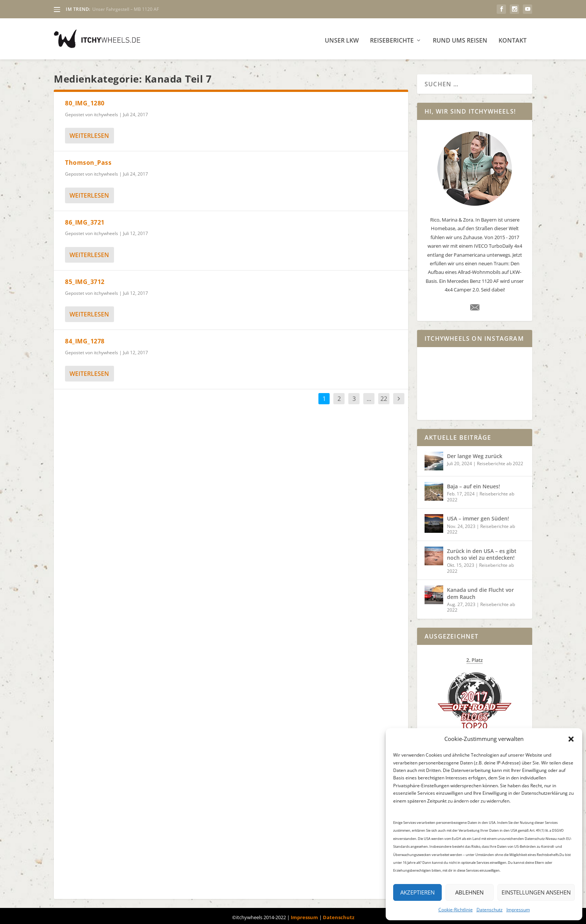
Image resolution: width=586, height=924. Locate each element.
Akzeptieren (417, 892)
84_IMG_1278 (85, 338)
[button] (571, 739)
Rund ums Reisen (460, 38)
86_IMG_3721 (85, 219)
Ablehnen (469, 892)
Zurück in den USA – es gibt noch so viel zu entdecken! (482, 551)
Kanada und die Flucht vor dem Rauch (480, 590)
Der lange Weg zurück (475, 453)
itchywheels (106, 112)
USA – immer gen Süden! (478, 515)
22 (384, 396)
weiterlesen (89, 133)
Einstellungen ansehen (536, 892)
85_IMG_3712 (85, 279)
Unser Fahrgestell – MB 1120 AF (126, 9)
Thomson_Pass (88, 160)
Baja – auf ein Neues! (474, 483)
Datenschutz (490, 910)
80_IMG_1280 (85, 100)
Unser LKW (342, 38)
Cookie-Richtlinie (456, 910)
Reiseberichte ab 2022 (500, 461)
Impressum (518, 910)
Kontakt (513, 38)
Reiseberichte (392, 38)
